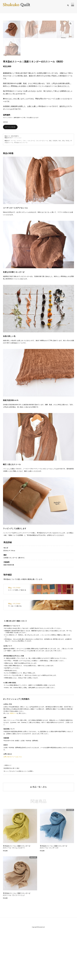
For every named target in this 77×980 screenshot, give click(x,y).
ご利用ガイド (13, 761)
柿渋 (60, 188)
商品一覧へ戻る (38, 835)
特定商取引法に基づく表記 (11, 816)
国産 (50, 188)
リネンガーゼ (31, 188)
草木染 (67, 188)
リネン (24, 188)
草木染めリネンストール (21, 190)
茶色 (63, 188)
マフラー (19, 188)
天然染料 (55, 188)
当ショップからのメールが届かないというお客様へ (19, 819)
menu (73, 4)
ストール (13, 188)
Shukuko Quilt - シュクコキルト (17, 6)
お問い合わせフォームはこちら (13, 804)
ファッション (18, 185)
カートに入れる (10, 175)
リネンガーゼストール (42, 188)
